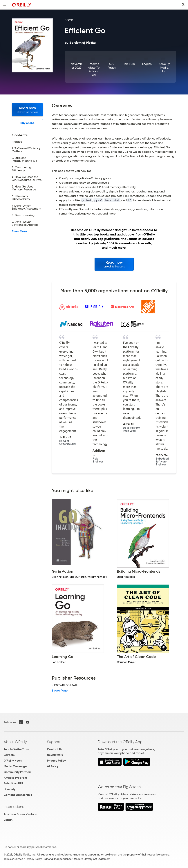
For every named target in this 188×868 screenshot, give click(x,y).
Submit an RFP (13, 783)
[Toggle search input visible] (183, 5)
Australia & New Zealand (20, 814)
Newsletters (55, 755)
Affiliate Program (15, 778)
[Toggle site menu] (5, 5)
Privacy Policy (56, 761)
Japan (8, 820)
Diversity (10, 789)
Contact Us (55, 749)
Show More (19, 231)
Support (54, 742)
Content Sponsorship (18, 795)
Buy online (27, 123)
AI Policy (53, 766)
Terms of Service (13, 859)
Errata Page (60, 691)
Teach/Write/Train (16, 749)
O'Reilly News (13, 761)
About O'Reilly (15, 742)
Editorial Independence (58, 859)
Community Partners (18, 772)
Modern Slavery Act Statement (92, 859)
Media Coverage (15, 766)
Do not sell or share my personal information (30, 847)
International (14, 807)
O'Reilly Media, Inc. (164, 68)
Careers (9, 755)
